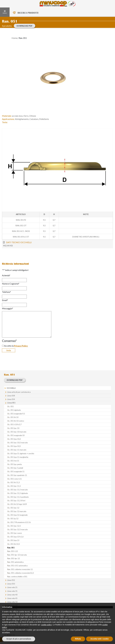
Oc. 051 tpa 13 (13, 540)
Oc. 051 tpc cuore (14, 533)
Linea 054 (11, 399)
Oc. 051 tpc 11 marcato (17, 450)
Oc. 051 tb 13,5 (14, 544)
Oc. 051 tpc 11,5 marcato (18, 490)
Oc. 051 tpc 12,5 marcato (18, 529)
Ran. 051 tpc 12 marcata (17, 555)
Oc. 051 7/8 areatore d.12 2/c (19, 522)
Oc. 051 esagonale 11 (16, 472)
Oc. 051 (11, 406)
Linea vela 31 (12, 591)
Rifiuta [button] (78, 639)
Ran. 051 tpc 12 (14, 558)
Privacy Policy (21, 346)
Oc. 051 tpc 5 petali (15, 468)
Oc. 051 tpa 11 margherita (18, 457)
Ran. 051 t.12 (13, 551)
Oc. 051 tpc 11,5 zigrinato (18, 493)
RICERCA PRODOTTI (28, 13)
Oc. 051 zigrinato (14, 410)
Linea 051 (11, 403)
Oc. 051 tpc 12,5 (14, 526)
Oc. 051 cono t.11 (14, 479)
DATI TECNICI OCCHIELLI (19, 242)
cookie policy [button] (46, 625)
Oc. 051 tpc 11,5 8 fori (16, 501)
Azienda (6, 275)
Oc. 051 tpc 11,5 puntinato (18, 497)
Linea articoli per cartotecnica (19, 392)
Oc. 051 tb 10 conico (16, 421)
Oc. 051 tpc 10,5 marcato (18, 443)
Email (5, 300)
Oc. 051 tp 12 (13, 519)
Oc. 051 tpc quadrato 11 (17, 475)
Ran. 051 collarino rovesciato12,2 (21, 573)
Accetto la (16, 346)
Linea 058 (11, 396)
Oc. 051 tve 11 (13, 461)
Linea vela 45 (12, 598)
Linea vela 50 (12, 602)
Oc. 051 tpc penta (14, 464)
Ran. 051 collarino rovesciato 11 (20, 569)
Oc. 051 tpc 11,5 (14, 486)
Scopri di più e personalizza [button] (19, 639)
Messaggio (8, 308)
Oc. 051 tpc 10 (13, 428)
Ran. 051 (11, 548)
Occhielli (11, 388)
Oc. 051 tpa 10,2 (14, 439)
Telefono (6, 292)
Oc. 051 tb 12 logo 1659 (17, 504)
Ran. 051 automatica (15, 562)
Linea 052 (11, 580)
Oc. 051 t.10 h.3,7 (14, 424)
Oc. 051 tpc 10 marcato (17, 432)
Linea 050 (11, 584)
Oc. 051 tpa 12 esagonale (17, 515)
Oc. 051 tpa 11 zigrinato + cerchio (21, 454)
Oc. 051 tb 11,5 (14, 482)
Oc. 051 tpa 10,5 (14, 446)
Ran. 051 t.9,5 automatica (17, 566)
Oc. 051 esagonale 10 (16, 435)
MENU (5, 12)
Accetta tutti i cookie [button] (100, 639)
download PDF (25, 26)
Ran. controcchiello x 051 (17, 577)
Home (14, 38)
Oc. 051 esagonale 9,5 (16, 414)
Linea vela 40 (12, 595)
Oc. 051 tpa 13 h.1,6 (15, 537)
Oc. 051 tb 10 (13, 417)
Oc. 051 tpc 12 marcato (17, 511)
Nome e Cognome (11, 284)
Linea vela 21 (12, 587)
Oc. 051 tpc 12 (13, 508)
